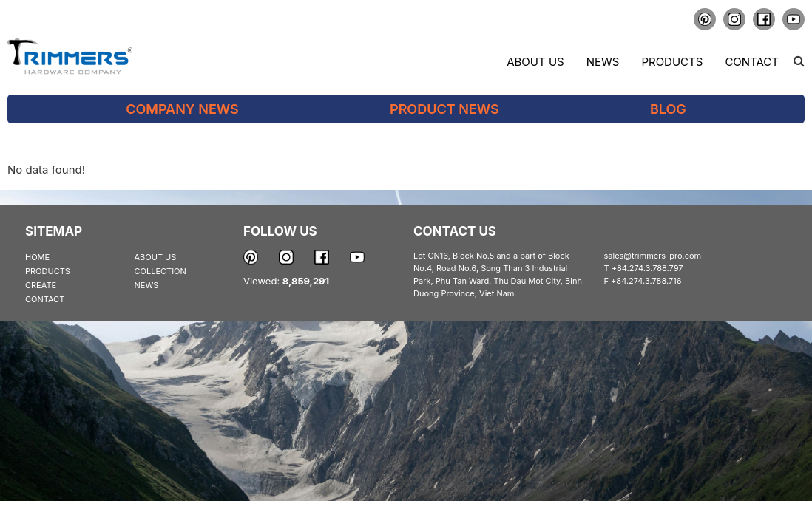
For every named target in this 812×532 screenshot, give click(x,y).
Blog (668, 109)
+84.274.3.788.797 (647, 268)
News (603, 62)
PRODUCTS (48, 271)
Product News (444, 109)
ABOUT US (156, 257)
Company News (182, 109)
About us (535, 62)
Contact (752, 62)
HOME (37, 257)
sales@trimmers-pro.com (653, 256)
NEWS (147, 285)
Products (672, 62)
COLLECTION (160, 271)
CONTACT (45, 299)
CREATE (41, 285)
